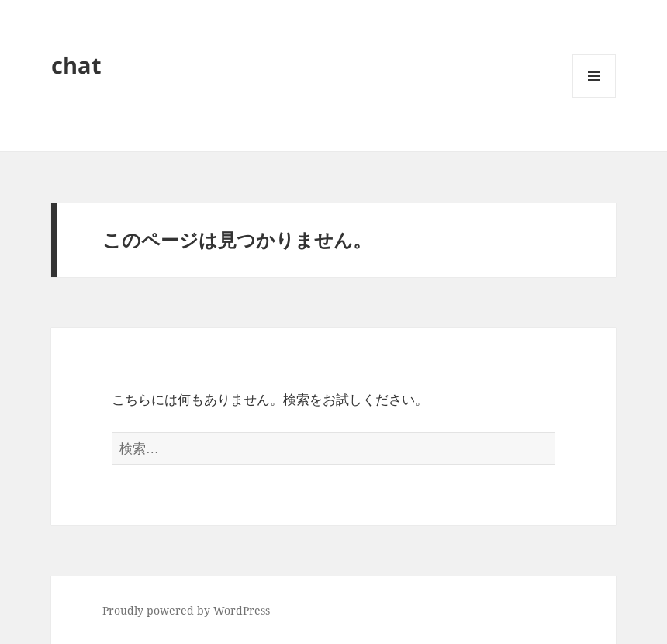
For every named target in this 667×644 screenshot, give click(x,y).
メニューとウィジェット (594, 97)
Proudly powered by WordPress (186, 610)
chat (76, 65)
